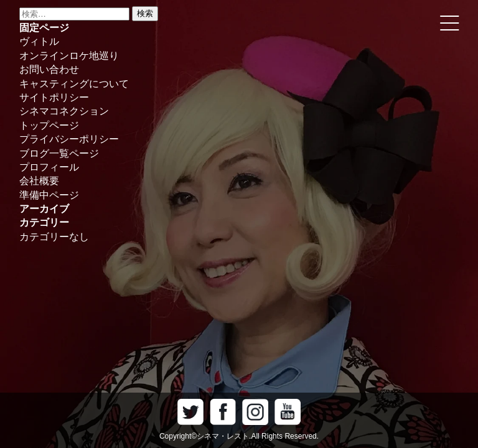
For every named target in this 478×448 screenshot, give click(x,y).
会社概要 (39, 181)
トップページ (49, 125)
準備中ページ (49, 195)
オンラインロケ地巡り (69, 56)
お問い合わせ (49, 69)
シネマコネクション (64, 111)
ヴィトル (39, 41)
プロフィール (49, 167)
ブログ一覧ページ (59, 153)
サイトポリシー (54, 97)
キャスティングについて (74, 84)
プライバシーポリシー (69, 139)
